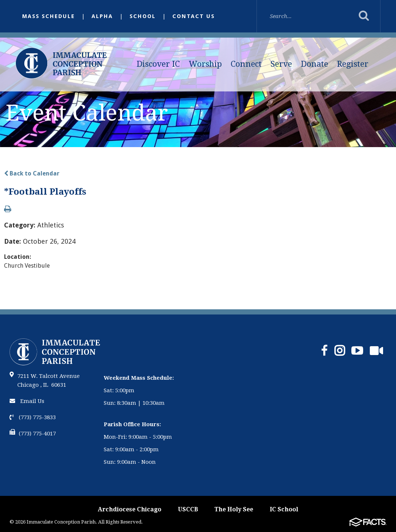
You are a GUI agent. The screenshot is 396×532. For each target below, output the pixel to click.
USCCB (188, 509)
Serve (281, 64)
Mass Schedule (49, 16)
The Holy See (234, 509)
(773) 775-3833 (33, 417)
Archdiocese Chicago (130, 509)
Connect (246, 64)
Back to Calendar (32, 173)
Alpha (102, 16)
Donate (314, 64)
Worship (205, 64)
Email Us (27, 401)
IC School (284, 509)
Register (353, 64)
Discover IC (158, 64)
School (143, 16)
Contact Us (194, 16)
